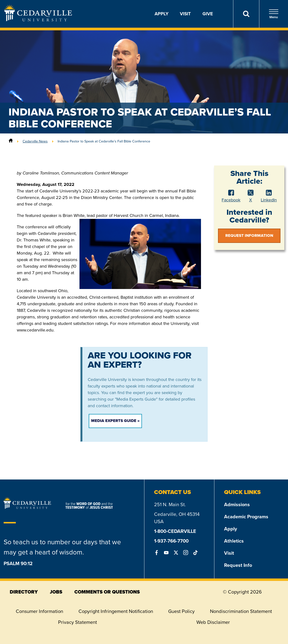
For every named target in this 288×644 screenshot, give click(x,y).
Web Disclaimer (213, 622)
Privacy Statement (78, 622)
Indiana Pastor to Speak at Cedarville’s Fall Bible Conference (104, 141)
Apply (161, 14)
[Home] (11, 141)
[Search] (246, 14)
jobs (56, 592)
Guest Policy (181, 611)
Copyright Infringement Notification (116, 611)
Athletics (234, 541)
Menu (274, 14)
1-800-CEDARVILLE (175, 531)
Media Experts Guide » (115, 421)
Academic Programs (246, 517)
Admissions (237, 504)
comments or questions (107, 592)
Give (208, 14)
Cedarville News (35, 141)
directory (24, 592)
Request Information (249, 235)
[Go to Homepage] (38, 20)
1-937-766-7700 (171, 541)
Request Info (238, 565)
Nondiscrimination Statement (241, 611)
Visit (185, 14)
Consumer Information (39, 611)
